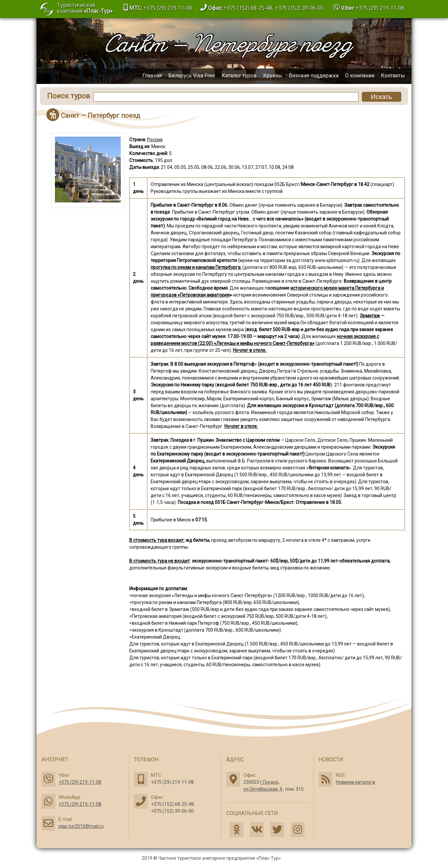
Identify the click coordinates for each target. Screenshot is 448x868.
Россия (155, 140)
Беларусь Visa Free (192, 76)
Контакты (393, 76)
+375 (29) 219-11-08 (380, 8)
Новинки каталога (355, 782)
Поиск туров (69, 96)
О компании (360, 76)
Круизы (273, 76)
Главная (152, 76)
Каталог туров (239, 76)
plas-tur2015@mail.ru (81, 826)
